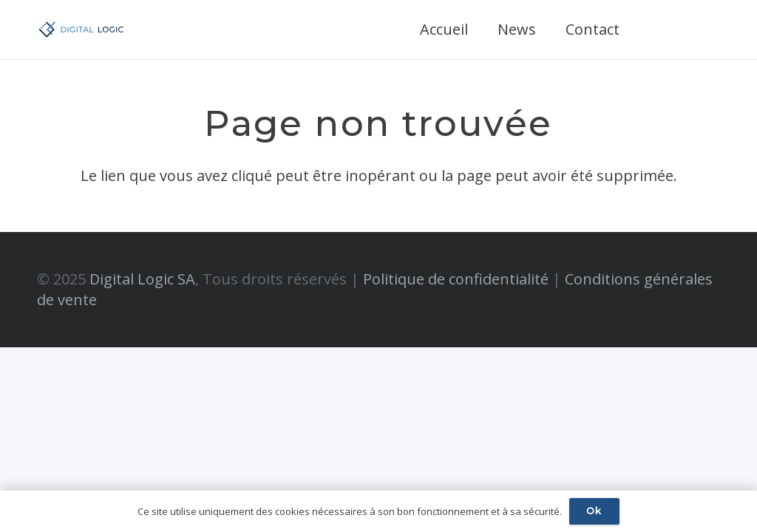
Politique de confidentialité (456, 279)
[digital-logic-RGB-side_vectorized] (81, 30)
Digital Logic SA (142, 279)
